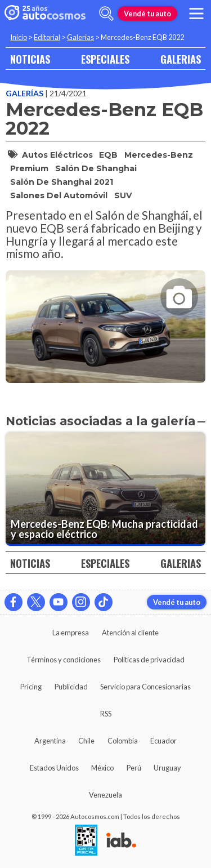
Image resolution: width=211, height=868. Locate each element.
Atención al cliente (130, 633)
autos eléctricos (57, 155)
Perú (134, 768)
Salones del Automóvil (59, 195)
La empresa (71, 633)
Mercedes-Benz (159, 155)
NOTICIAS (30, 59)
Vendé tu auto (147, 14)
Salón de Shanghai (96, 168)
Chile (86, 741)
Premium (29, 168)
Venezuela (105, 795)
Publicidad (71, 687)
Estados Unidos (54, 768)
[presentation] (105, 317)
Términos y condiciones (64, 660)
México (102, 768)
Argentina (50, 741)
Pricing (31, 687)
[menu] (196, 14)
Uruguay (167, 768)
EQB (108, 155)
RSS (106, 714)
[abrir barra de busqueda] (106, 14)
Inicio (19, 37)
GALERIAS (181, 59)
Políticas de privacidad (149, 660)
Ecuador (163, 741)
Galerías (25, 93)
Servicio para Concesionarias (145, 687)
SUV (123, 195)
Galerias (80, 37)
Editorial (47, 37)
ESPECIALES (105, 59)
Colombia (123, 741)
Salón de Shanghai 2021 (62, 182)
